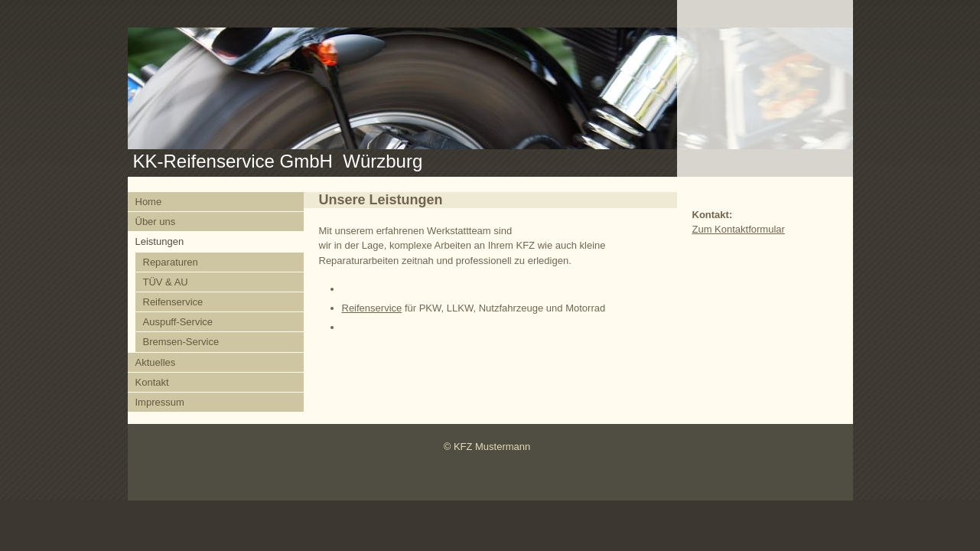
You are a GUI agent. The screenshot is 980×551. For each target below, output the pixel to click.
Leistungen (160, 241)
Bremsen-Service (181, 342)
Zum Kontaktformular (739, 229)
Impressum (160, 402)
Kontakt (152, 382)
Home (149, 202)
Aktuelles (156, 362)
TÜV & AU (166, 282)
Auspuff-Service (178, 322)
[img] (490, 88)
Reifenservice (173, 302)
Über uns (156, 222)
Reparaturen (171, 262)
